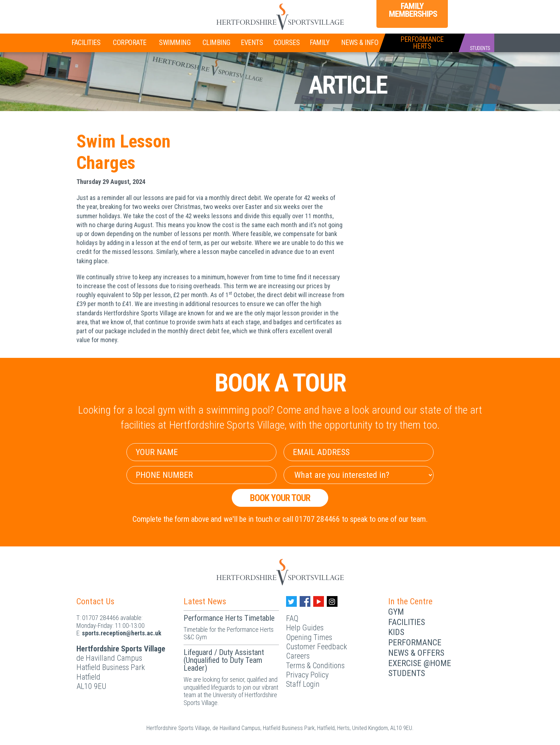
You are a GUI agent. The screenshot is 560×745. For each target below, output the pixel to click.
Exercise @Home (420, 663)
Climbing (216, 42)
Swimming (175, 42)
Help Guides (305, 628)
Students (407, 673)
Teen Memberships (146, 11)
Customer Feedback (317, 647)
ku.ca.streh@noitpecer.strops (122, 633)
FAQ (292, 618)
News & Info (360, 42)
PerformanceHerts (422, 43)
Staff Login (303, 684)
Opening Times (309, 637)
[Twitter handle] (291, 601)
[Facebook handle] (305, 601)
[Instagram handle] (332, 601)
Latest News (205, 601)
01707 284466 (101, 618)
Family (319, 42)
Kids (396, 632)
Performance (415, 642)
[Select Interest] (359, 475)
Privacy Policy (307, 675)
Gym (396, 612)
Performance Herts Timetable (229, 618)
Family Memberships (412, 10)
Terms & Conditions (315, 666)
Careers (298, 656)
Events (252, 42)
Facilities (86, 42)
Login (466, 11)
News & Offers (416, 653)
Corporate (130, 42)
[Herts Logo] (280, 17)
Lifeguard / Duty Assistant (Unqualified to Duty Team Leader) (224, 660)
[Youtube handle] (319, 601)
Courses (287, 42)
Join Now (93, 12)
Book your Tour (280, 498)
